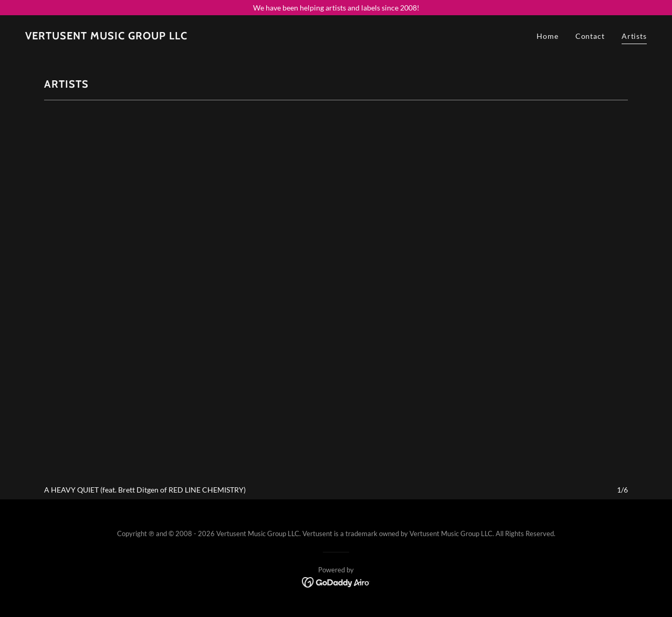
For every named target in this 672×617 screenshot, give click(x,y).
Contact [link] (590, 36)
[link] (106, 36)
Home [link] (548, 36)
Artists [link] (634, 36)
